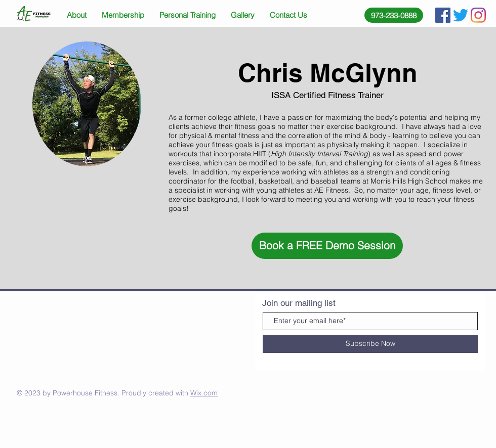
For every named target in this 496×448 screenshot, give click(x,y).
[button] (327, 246)
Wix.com (204, 393)
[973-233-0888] (394, 15)
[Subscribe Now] (370, 344)
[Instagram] (478, 15)
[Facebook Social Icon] (443, 15)
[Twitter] (461, 15)
